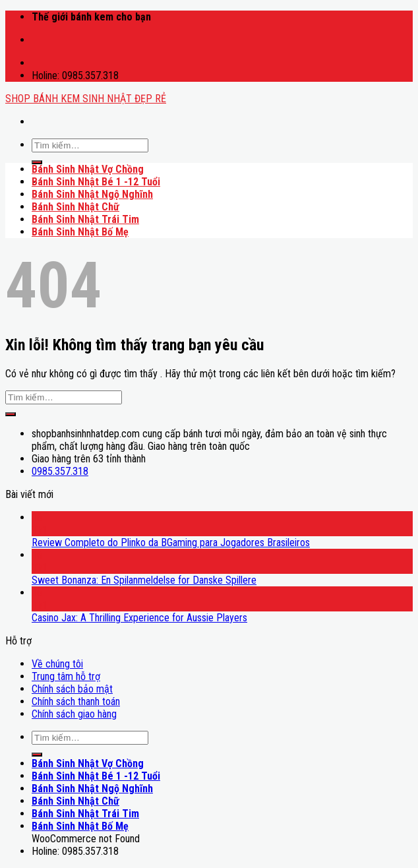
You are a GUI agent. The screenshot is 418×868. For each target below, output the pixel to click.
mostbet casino (36, 34)
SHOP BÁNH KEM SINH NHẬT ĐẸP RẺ (86, 99)
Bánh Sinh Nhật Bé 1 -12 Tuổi (96, 182)
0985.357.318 (60, 471)
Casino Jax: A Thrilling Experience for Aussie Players (139, 618)
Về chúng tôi (57, 664)
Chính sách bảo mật (72, 689)
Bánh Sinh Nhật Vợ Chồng (88, 169)
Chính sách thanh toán (76, 701)
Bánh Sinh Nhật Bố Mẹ (80, 232)
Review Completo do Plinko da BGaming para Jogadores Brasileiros (171, 542)
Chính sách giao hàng (74, 714)
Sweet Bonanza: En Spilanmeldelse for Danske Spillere (144, 580)
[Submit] (37, 162)
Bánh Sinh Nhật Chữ (75, 207)
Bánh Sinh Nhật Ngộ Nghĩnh (92, 194)
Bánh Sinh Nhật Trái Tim (85, 219)
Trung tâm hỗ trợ (66, 676)
